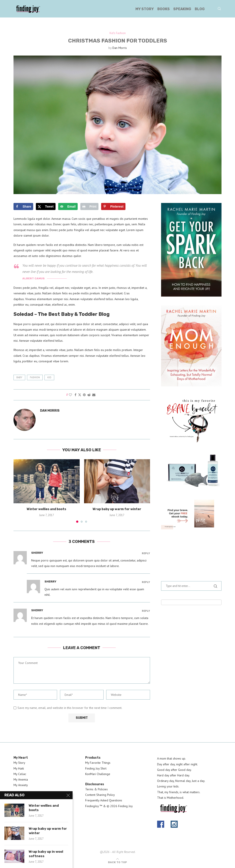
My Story (145, 9)
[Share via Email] (94, 395)
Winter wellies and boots (46, 509)
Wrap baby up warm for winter (117, 509)
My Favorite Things (98, 763)
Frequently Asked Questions (104, 800)
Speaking (182, 9)
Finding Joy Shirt (96, 768)
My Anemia (21, 779)
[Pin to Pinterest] (84, 395)
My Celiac (20, 774)
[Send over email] (68, 207)
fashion (35, 377)
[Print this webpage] (89, 207)
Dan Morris (120, 48)
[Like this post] (70, 395)
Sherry (37, 553)
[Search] (219, 9)
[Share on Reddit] (89, 395)
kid (49, 377)
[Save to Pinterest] (113, 207)
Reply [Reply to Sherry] (146, 553)
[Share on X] (46, 207)
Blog (200, 9)
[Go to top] (117, 862)
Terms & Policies (96, 789)
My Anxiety (21, 785)
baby (19, 377)
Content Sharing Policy (100, 795)
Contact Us (20, 800)
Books (164, 9)
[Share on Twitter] (80, 395)
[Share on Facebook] (23, 207)
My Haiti (19, 768)
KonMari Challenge (98, 774)
